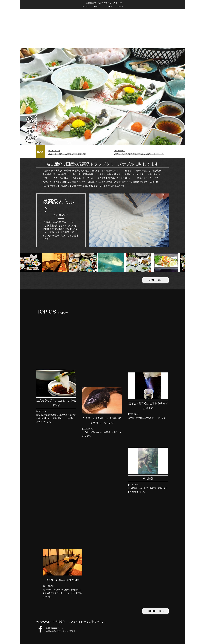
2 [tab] (157, 101)
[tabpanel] (103, 57)
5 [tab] (163, 101)
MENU (97, 7)
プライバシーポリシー (158, 636)
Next (21, 57)
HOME (86, 7)
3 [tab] (159, 101)
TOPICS (109, 7)
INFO (120, 7)
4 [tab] (161, 101)
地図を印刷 (94, 532)
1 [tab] (155, 101)
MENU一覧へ (156, 241)
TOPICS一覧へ (156, 406)
